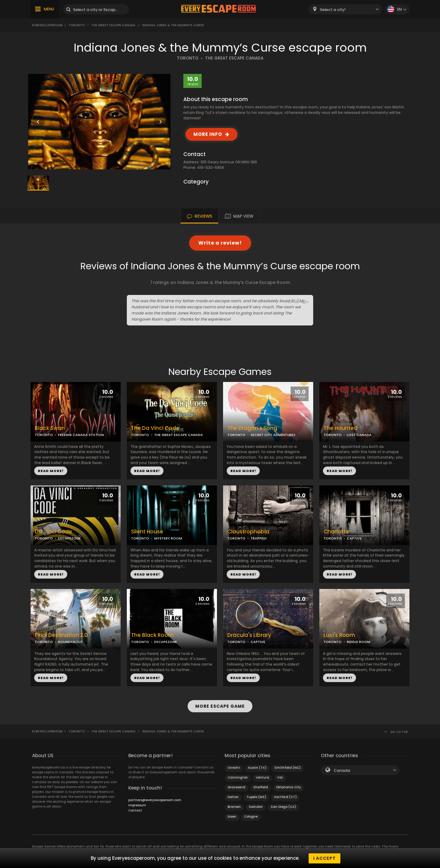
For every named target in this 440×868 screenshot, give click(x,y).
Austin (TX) (257, 768)
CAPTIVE (354, 538)
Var (280, 777)
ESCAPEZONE (69, 538)
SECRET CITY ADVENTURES (273, 435)
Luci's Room (339, 635)
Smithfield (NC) (288, 768)
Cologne (251, 817)
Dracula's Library (249, 635)
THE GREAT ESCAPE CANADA (234, 58)
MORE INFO (208, 134)
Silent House (147, 532)
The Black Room (152, 635)
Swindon (256, 807)
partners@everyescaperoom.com (155, 800)
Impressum (137, 805)
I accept (324, 858)
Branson (234, 807)
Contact (135, 810)
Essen (232, 817)
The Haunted (341, 428)
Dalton (233, 797)
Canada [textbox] (342, 770)
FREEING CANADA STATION (81, 435)
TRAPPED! (259, 538)
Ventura (262, 777)
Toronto (77, 25)
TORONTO (188, 58)
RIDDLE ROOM (359, 642)
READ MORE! (51, 471)
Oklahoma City (288, 787)
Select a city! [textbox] (333, 10)
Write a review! (220, 243)
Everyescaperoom (47, 25)
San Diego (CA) (283, 807)
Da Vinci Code (53, 532)
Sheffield (261, 787)
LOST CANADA (359, 435)
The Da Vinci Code (155, 428)
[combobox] (345, 9)
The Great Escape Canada (113, 25)
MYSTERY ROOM (168, 538)
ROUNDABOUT (70, 642)
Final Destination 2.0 (61, 635)
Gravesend (237, 787)
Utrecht (234, 768)
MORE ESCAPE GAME (220, 706)
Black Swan (50, 428)
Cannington (238, 777)
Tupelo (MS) (256, 797)
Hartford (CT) (285, 797)
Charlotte (336, 532)
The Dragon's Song (252, 428)
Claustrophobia (248, 532)
